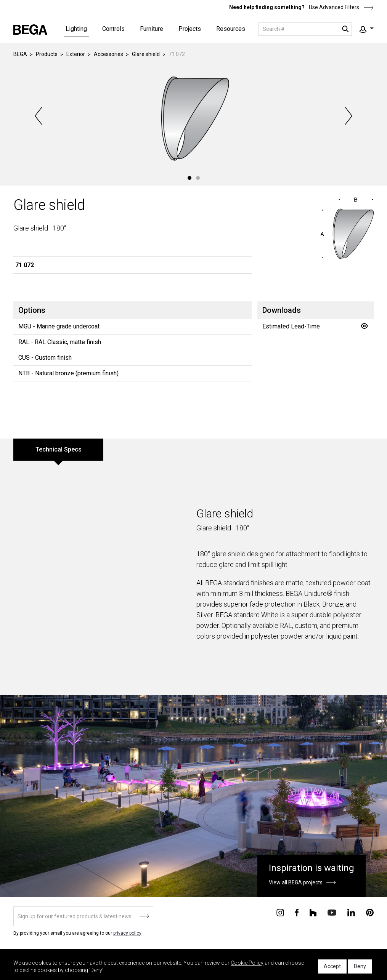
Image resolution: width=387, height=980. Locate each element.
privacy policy (127, 933)
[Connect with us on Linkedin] (351, 912)
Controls (113, 29)
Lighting (76, 29)
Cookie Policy (247, 963)
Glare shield (146, 54)
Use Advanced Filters (341, 7)
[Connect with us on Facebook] (297, 912)
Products (47, 54)
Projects (190, 29)
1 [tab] (189, 178)
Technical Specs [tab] (59, 449)
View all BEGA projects (296, 882)
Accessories (108, 54)
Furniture (152, 29)
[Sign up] (83, 916)
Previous (39, 116)
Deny (360, 966)
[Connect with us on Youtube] (332, 912)
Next (348, 116)
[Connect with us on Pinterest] (370, 912)
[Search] (305, 29)
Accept (332, 966)
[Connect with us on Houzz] (313, 912)
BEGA (20, 54)
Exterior (76, 54)
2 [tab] (198, 178)
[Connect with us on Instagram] (280, 912)
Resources (231, 29)
